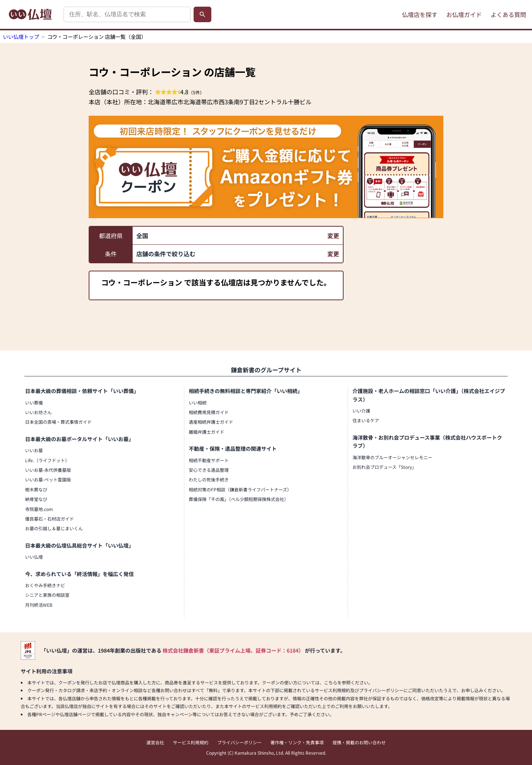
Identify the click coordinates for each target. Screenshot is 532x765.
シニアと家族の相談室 (47, 595)
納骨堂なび (36, 499)
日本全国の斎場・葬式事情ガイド (58, 422)
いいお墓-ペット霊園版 (48, 479)
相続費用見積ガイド (209, 412)
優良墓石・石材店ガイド (50, 519)
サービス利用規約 (191, 742)
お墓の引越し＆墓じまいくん (54, 528)
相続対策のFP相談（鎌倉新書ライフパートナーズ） (240, 489)
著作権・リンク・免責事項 (297, 742)
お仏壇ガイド (464, 14)
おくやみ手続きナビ (45, 585)
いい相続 (198, 402)
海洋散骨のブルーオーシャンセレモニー (392, 457)
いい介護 (361, 411)
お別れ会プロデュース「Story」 (384, 467)
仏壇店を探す (420, 14)
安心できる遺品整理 (209, 470)
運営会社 (155, 742)
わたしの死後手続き (209, 479)
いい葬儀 (34, 402)
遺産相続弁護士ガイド (211, 422)
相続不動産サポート (209, 460)
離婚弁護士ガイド (207, 432)
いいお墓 (34, 450)
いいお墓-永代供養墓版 (48, 470)
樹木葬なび (36, 489)
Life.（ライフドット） (47, 460)
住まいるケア (366, 420)
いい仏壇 (34, 557)
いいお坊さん (38, 412)
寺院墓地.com (39, 509)
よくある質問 (508, 14)
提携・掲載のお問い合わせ (359, 742)
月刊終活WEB (39, 605)
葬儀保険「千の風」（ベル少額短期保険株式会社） (239, 499)
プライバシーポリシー (239, 742)
